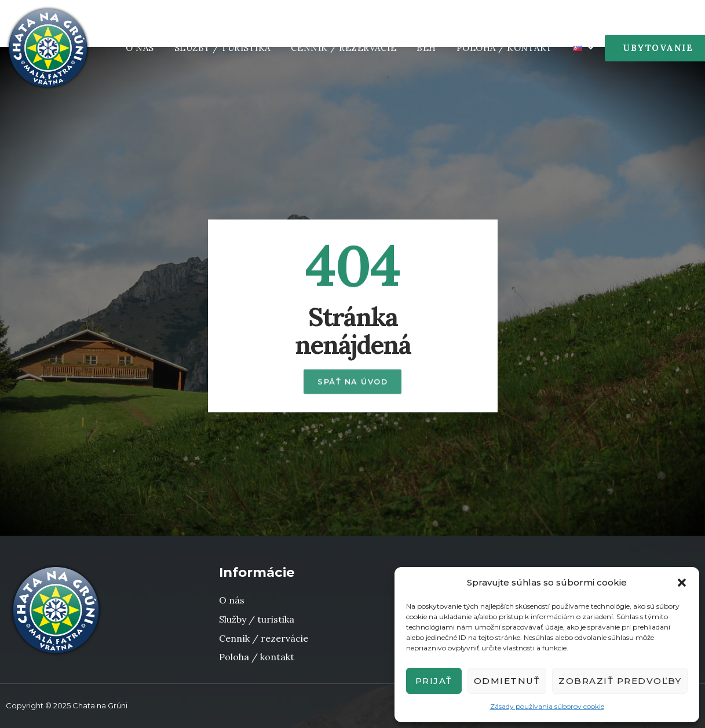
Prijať (434, 681)
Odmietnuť (507, 681)
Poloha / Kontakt (505, 48)
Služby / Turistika (222, 48)
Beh (426, 48)
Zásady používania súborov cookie (547, 706)
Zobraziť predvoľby (620, 681)
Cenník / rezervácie (344, 48)
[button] (682, 583)
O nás (140, 48)
